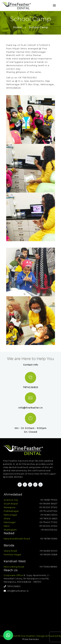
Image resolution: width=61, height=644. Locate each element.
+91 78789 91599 (49, 539)
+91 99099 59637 (48, 504)
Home (17, 27)
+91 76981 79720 (49, 500)
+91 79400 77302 (48, 522)
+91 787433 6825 (48, 518)
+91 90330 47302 (48, 526)
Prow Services (31, 639)
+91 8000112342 (49, 530)
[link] (54, 6)
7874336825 (12, 586)
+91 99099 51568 (49, 554)
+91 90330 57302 (48, 507)
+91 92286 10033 (48, 551)
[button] (8, 635)
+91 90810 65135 (49, 515)
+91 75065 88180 (48, 567)
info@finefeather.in (16, 591)
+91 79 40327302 (48, 511)
